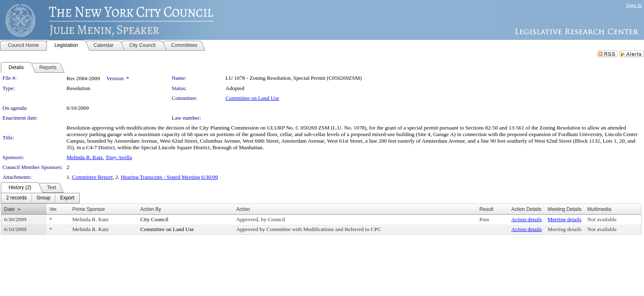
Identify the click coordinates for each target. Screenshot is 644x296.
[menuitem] (16, 198)
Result (486, 209)
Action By (151, 209)
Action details (527, 219)
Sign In (634, 5)
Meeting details (565, 219)
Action (243, 209)
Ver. (54, 209)
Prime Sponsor (89, 209)
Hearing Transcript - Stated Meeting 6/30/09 (169, 177)
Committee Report (92, 177)
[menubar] (40, 198)
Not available (602, 219)
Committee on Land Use (252, 98)
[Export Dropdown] (67, 198)
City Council (155, 219)
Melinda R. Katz (85, 157)
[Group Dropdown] (43, 198)
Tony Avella (119, 157)
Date (9, 209)
